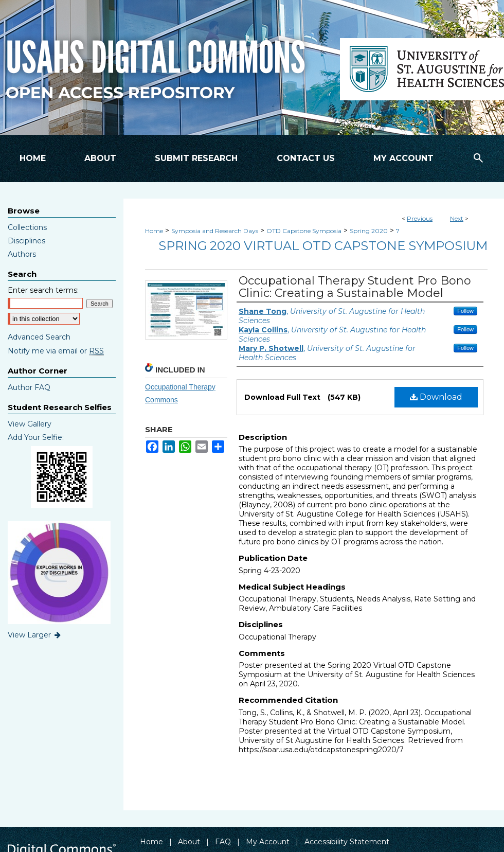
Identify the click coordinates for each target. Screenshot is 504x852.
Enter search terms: (43, 290)
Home (154, 231)
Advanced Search (39, 337)
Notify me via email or (56, 351)
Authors (22, 254)
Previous (420, 218)
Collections (27, 227)
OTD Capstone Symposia (304, 231)
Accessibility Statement (347, 842)
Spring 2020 (369, 231)
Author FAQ (29, 387)
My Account (268, 842)
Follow (465, 311)
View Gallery (30, 424)
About (189, 842)
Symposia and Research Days (215, 231)
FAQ (223, 842)
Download (436, 397)
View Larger (35, 635)
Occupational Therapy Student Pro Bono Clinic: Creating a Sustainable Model (355, 287)
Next (457, 218)
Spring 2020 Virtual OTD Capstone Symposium (323, 246)
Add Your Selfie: (36, 437)
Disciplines (26, 241)
